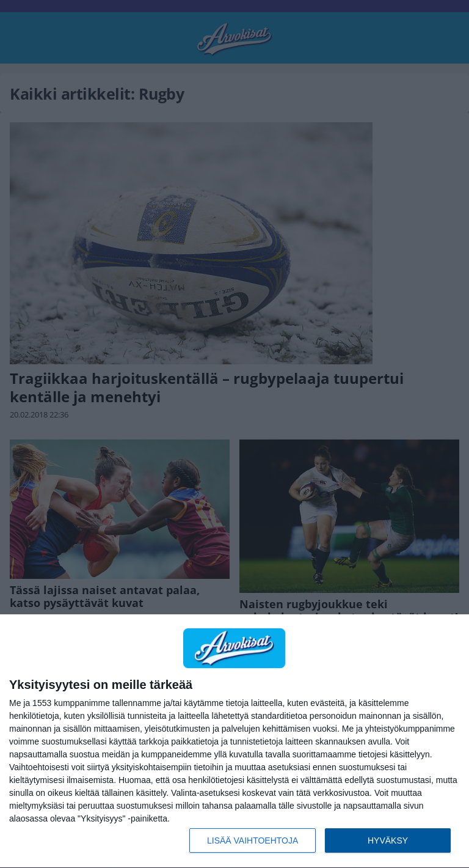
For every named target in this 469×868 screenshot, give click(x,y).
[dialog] (234, 741)
